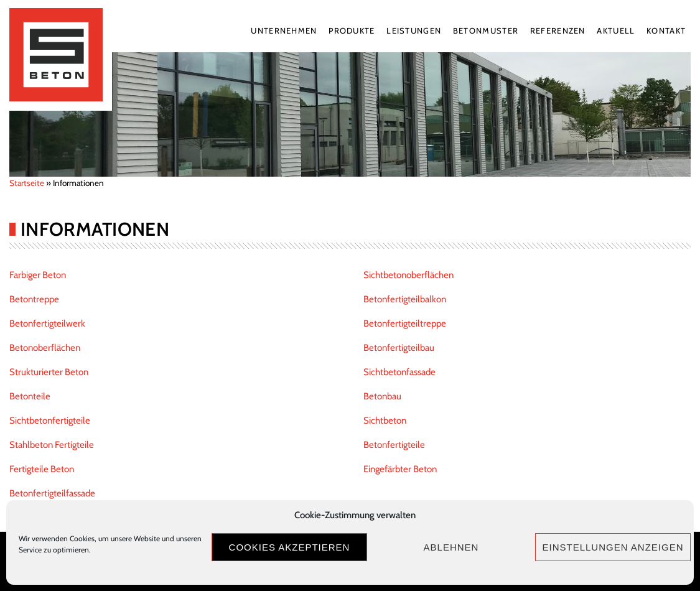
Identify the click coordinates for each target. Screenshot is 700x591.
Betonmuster (486, 30)
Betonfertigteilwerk (47, 323)
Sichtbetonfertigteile (50, 421)
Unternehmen (284, 30)
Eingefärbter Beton (400, 469)
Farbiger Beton (38, 275)
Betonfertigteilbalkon (405, 299)
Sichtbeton (385, 421)
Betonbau (382, 396)
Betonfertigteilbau (399, 348)
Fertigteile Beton (42, 469)
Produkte (352, 30)
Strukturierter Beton (49, 372)
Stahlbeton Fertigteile (52, 445)
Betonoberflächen (45, 348)
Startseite (27, 183)
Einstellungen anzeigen (613, 547)
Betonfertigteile (394, 445)
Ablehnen (451, 547)
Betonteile (30, 396)
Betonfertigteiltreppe (405, 323)
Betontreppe (34, 299)
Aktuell (616, 30)
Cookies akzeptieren (290, 547)
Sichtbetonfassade (399, 372)
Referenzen (558, 30)
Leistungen (414, 30)
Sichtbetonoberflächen (408, 275)
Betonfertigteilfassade (52, 493)
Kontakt (666, 30)
